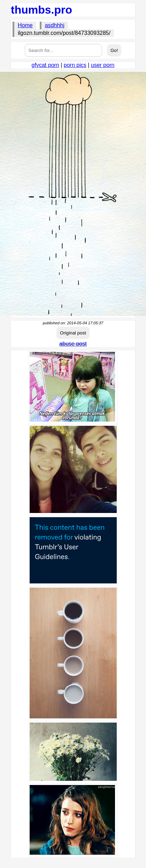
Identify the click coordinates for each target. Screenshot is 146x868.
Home (25, 25)
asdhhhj (55, 25)
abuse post (73, 344)
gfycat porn (45, 65)
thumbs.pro (41, 10)
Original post (73, 333)
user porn (103, 65)
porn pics (75, 65)
